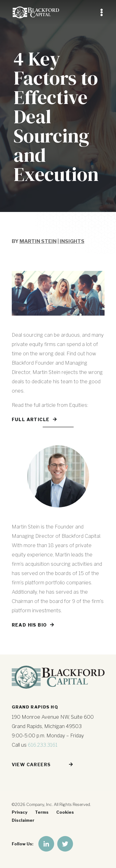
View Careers (31, 765)
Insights (72, 241)
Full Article (31, 419)
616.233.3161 (43, 745)
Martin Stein (38, 241)
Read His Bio (29, 625)
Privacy (19, 812)
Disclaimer (23, 820)
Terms (42, 812)
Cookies (65, 812)
